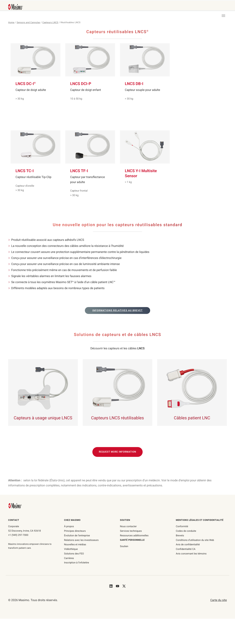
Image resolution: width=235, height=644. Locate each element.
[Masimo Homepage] (15, 506)
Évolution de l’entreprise (77, 535)
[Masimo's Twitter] (124, 586)
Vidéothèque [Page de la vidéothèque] (71, 549)
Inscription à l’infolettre (77, 563)
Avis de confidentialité (188, 544)
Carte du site (219, 600)
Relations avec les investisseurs (81, 540)
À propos (69, 526)
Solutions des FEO (74, 554)
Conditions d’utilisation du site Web (195, 540)
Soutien (124, 546)
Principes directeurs (75, 531)
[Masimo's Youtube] (117, 586)
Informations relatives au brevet (117, 310)
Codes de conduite (186, 531)
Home (11, 23)
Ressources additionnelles (134, 535)
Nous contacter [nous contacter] (128, 526)
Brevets (180, 535)
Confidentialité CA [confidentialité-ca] (186, 549)
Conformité (182, 526)
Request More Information (118, 452)
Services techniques (131, 531)
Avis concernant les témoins (191, 554)
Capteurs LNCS (50, 23)
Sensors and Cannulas (28, 23)
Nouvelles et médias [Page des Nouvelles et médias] (75, 544)
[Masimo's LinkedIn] (111, 586)
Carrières (69, 558)
